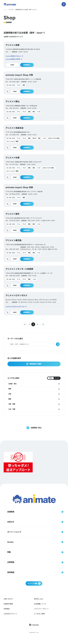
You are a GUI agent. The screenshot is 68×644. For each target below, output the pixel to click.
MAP (12, 65)
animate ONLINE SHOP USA (15, 306)
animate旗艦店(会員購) (13, 59)
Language (35, 625)
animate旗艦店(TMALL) (13, 56)
